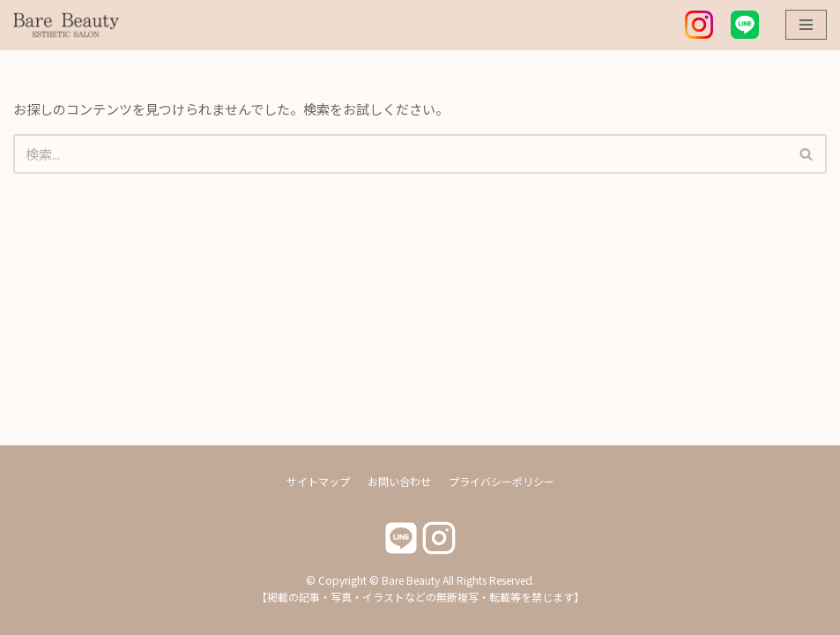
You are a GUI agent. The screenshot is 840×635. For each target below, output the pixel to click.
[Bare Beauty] (66, 25)
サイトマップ (318, 481)
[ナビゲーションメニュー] (806, 25)
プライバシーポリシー (502, 481)
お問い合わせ (399, 481)
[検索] (400, 154)
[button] (806, 154)
